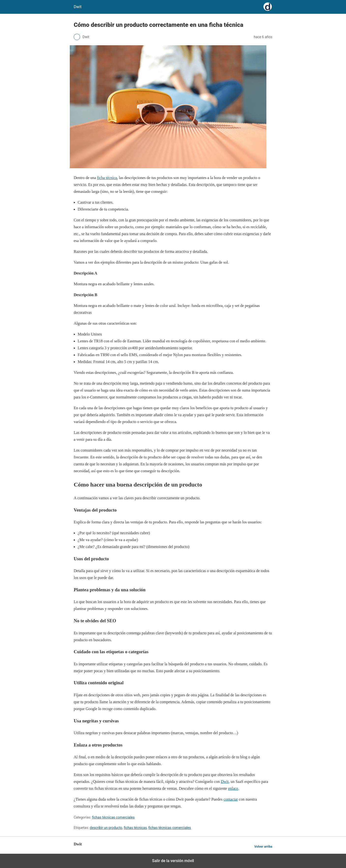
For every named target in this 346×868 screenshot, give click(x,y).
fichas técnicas (135, 828)
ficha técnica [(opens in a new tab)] (107, 178)
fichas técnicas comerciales (113, 817)
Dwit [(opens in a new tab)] (225, 782)
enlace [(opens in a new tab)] (233, 788)
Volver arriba (263, 846)
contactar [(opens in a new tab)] (231, 799)
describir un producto (106, 828)
